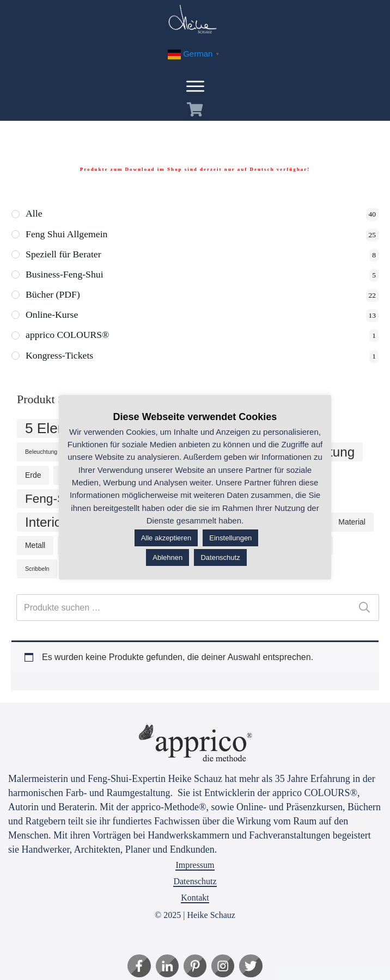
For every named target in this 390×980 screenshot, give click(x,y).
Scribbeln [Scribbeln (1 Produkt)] (37, 570)
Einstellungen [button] (230, 538)
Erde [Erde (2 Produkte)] (33, 476)
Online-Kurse (52, 316)
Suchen (364, 609)
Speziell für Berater (64, 255)
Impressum (195, 865)
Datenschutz (195, 881)
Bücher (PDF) (53, 295)
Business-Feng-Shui (65, 275)
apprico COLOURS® (68, 336)
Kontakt (195, 898)
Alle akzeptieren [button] (166, 538)
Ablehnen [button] (167, 557)
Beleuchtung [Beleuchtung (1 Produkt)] (41, 453)
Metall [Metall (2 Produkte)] (35, 546)
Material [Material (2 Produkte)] (352, 523)
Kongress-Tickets (60, 357)
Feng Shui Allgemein (67, 235)
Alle (34, 214)
